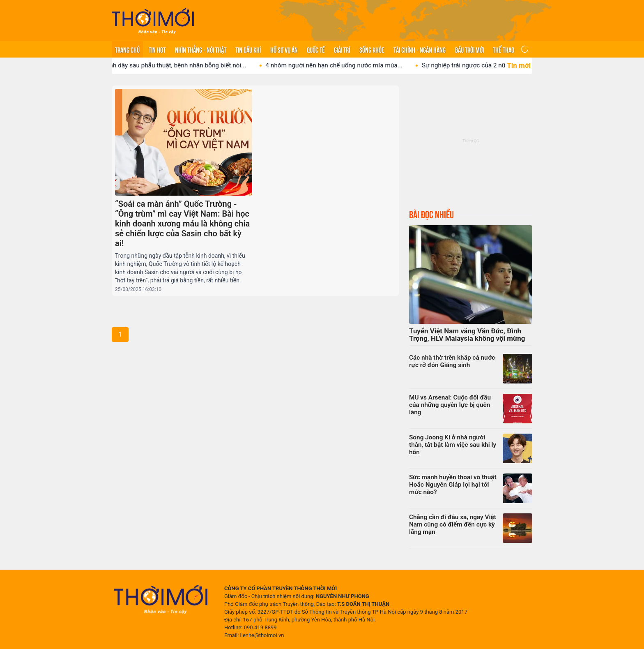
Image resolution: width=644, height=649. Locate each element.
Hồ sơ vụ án (284, 49)
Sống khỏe (372, 49)
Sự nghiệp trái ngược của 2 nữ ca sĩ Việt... (488, 65)
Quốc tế (316, 49)
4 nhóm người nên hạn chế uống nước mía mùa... (342, 65)
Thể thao (504, 49)
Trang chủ (127, 49)
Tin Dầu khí (248, 49)
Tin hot (157, 49)
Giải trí (342, 49)
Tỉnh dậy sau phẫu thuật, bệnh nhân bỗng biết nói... (183, 65)
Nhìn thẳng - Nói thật (201, 49)
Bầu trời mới (469, 49)
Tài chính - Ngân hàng (420, 49)
